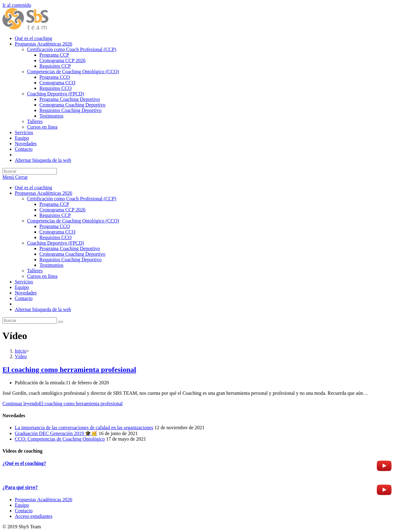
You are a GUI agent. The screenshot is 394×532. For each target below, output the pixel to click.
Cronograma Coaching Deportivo (72, 254)
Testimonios (51, 265)
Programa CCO (55, 226)
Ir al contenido (17, 5)
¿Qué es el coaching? (24, 463)
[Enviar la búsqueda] (61, 322)
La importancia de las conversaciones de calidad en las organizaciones (84, 428)
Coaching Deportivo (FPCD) (56, 243)
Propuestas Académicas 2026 (44, 193)
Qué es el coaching (33, 188)
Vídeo (21, 356)
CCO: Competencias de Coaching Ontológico (60, 439)
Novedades (26, 293)
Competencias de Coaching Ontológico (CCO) (73, 221)
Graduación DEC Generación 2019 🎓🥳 (56, 433)
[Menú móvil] (15, 177)
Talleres (35, 271)
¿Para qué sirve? (20, 487)
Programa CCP (54, 204)
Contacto (24, 298)
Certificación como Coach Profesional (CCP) (72, 199)
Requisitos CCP (55, 215)
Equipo (22, 287)
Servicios (24, 282)
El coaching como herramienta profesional (69, 370)
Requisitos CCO (55, 237)
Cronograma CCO (57, 232)
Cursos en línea (42, 276)
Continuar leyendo (63, 404)
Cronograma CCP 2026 (62, 210)
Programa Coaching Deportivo (70, 248)
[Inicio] (20, 351)
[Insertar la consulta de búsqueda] (30, 171)
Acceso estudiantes (34, 516)
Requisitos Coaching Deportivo (70, 260)
